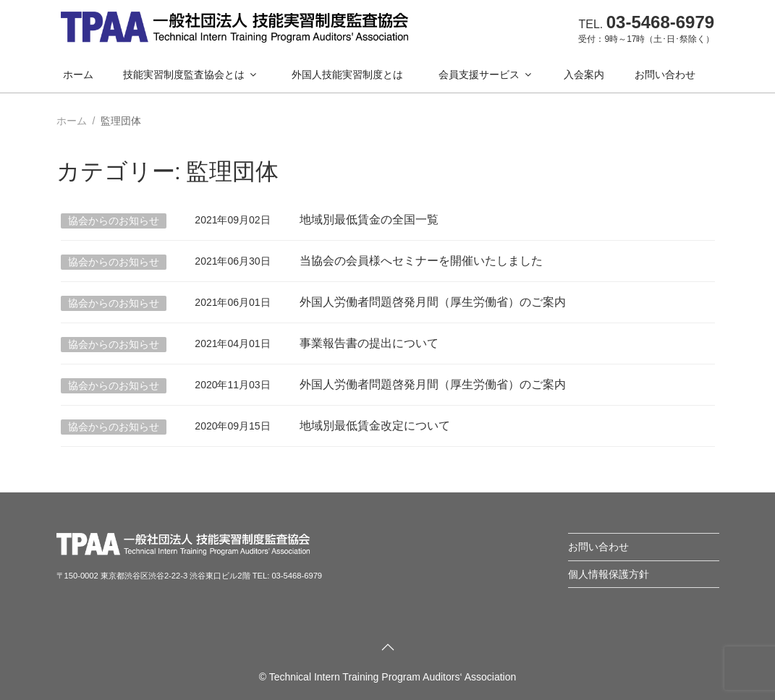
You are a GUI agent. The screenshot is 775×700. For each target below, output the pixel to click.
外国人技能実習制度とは (347, 74)
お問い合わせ (665, 74)
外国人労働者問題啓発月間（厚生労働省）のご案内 (433, 302)
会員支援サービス (486, 74)
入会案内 (584, 74)
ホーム (78, 74)
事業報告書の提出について (369, 343)
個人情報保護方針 (609, 574)
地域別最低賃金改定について (375, 426)
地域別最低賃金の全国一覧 (369, 219)
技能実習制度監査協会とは (191, 74)
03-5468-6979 (660, 22)
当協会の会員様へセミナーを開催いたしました (421, 261)
